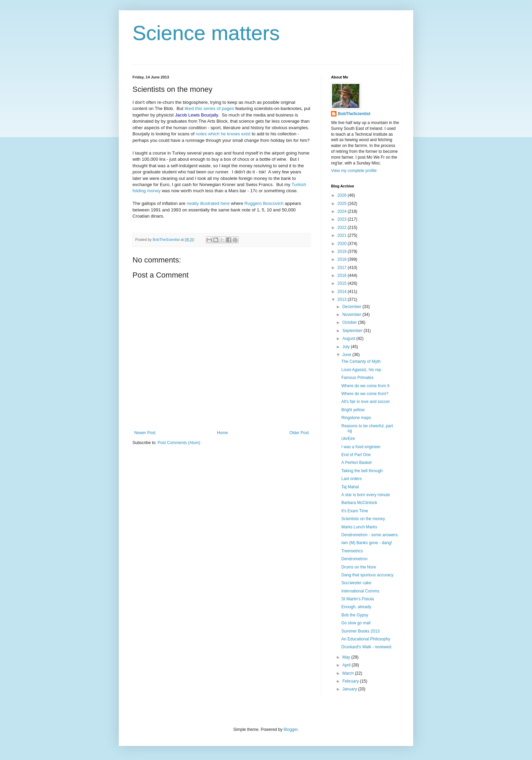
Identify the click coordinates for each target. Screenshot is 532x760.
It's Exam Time (355, 511)
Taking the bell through (362, 471)
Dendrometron (354, 559)
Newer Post (145, 433)
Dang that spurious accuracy (367, 575)
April (347, 665)
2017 (343, 268)
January (350, 689)
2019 (343, 252)
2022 (343, 228)
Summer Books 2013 (360, 631)
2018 (343, 259)
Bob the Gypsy (355, 615)
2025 (343, 204)
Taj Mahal (350, 487)
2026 (343, 195)
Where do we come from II (365, 386)
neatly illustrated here (208, 203)
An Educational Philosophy (366, 639)
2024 (343, 211)
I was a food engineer (361, 447)
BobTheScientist (354, 114)
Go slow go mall (356, 623)
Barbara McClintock (359, 503)
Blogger (290, 730)
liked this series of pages (209, 108)
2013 (343, 299)
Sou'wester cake (356, 583)
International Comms (360, 591)
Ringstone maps (356, 418)
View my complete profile (354, 171)
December (352, 307)
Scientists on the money (363, 519)
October (350, 322)
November (352, 315)
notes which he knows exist (222, 134)
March (349, 673)
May (347, 657)
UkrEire (348, 439)
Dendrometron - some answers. (370, 535)
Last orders (352, 479)
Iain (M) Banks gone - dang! (367, 543)
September (353, 331)
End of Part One (356, 455)
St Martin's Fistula (358, 599)
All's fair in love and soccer (366, 402)
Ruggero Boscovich (264, 203)
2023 (343, 219)
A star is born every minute (366, 495)
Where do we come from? (365, 394)
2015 (343, 283)
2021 (343, 235)
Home (223, 433)
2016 (343, 275)
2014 (343, 292)
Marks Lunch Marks (359, 527)
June (347, 355)
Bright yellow (353, 410)
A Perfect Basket (357, 463)
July (347, 347)
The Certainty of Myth (361, 361)
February (351, 681)
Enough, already (356, 607)
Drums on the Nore (359, 567)
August (349, 339)
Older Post (299, 433)
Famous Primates (357, 378)
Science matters (206, 33)
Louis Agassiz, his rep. (362, 370)
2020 (343, 244)
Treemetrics (352, 551)
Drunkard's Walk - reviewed (366, 647)
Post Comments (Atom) (179, 443)
